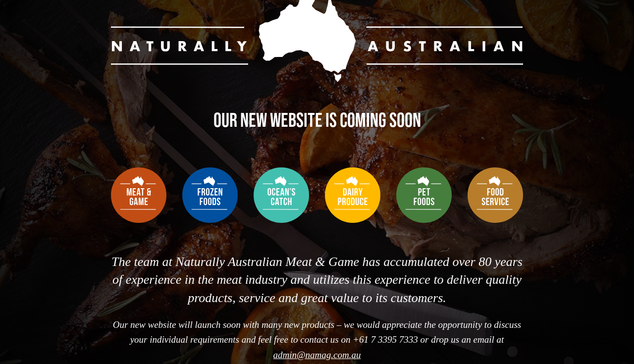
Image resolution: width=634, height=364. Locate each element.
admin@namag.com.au (317, 355)
